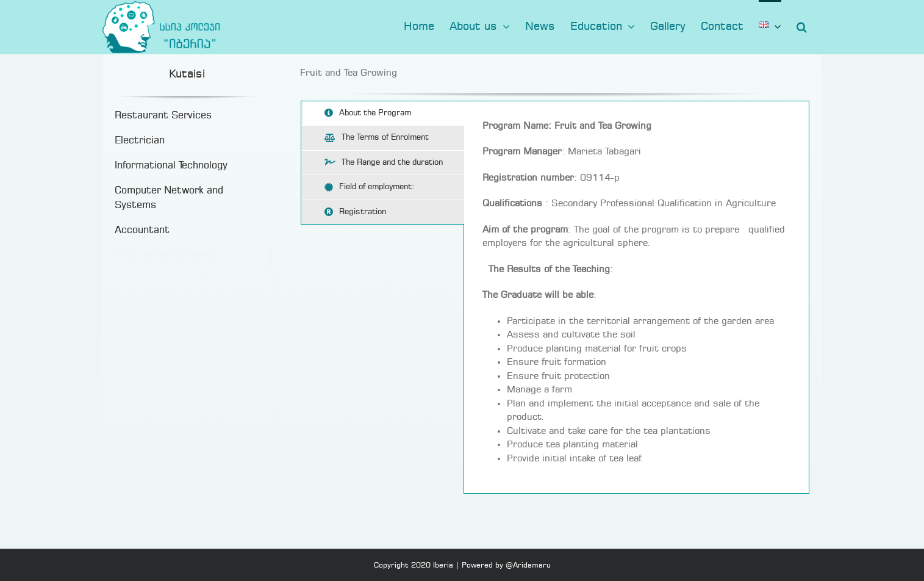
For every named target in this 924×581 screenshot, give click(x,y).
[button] (802, 26)
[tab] (383, 114)
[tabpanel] (636, 298)
